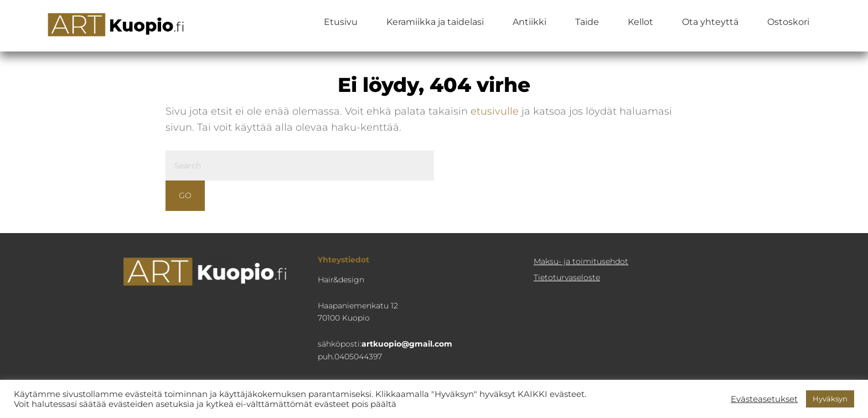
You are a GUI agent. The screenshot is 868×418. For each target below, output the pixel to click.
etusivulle (495, 111)
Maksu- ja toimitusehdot (581, 261)
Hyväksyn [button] (830, 399)
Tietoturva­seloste (567, 277)
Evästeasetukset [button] (764, 399)
